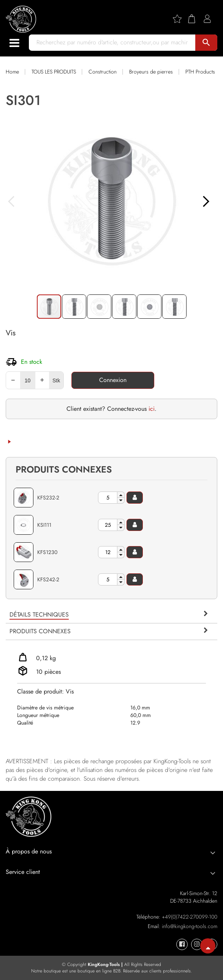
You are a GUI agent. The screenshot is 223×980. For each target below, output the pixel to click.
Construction (103, 72)
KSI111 (44, 525)
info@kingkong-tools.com (190, 926)
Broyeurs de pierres (151, 72)
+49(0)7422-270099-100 (190, 917)
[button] (111, 201)
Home (12, 72)
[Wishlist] (180, 19)
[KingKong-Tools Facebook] (182, 944)
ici (152, 409)
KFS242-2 (48, 579)
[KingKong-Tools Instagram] (197, 944)
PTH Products (200, 72)
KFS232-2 (48, 498)
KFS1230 (47, 552)
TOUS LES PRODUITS (54, 72)
